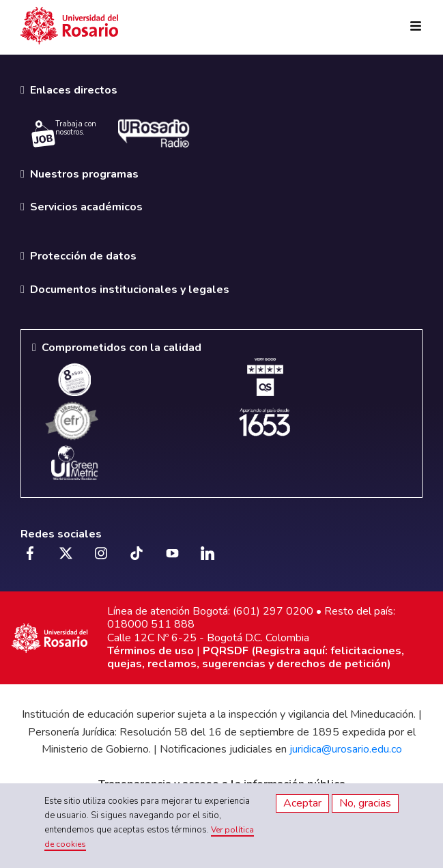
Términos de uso (151, 651)
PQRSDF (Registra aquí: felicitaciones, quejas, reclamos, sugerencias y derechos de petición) (256, 657)
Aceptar (302, 803)
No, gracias (365, 803)
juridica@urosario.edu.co (346, 749)
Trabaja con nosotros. (64, 133)
